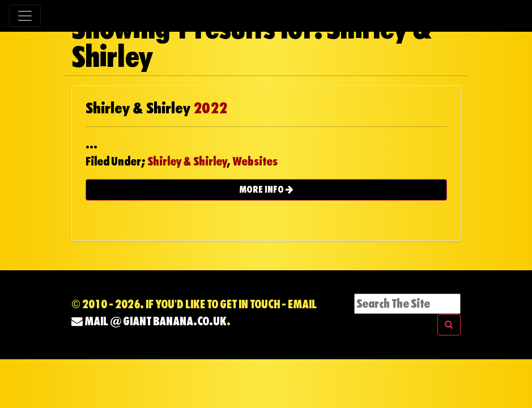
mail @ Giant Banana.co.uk (149, 321)
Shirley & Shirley (187, 161)
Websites (255, 161)
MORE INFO (266, 190)
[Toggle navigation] (25, 16)
